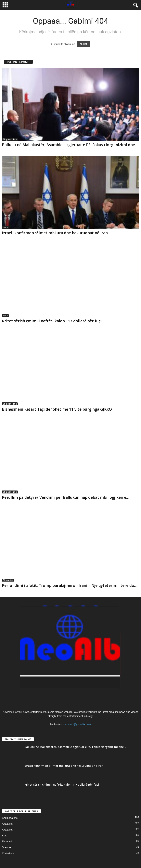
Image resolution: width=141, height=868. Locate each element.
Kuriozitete (8, 853)
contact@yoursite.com (78, 724)
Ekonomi (7, 841)
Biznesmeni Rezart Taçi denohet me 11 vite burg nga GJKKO (57, 409)
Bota (5, 227)
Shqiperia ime (10, 139)
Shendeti (7, 847)
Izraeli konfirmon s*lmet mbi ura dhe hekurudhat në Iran (55, 233)
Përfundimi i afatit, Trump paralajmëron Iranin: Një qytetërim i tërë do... (69, 585)
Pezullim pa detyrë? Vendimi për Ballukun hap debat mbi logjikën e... (65, 497)
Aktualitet (8, 580)
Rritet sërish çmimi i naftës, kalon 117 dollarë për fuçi (52, 321)
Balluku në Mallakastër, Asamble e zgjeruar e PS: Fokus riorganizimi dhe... (70, 145)
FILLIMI (84, 44)
